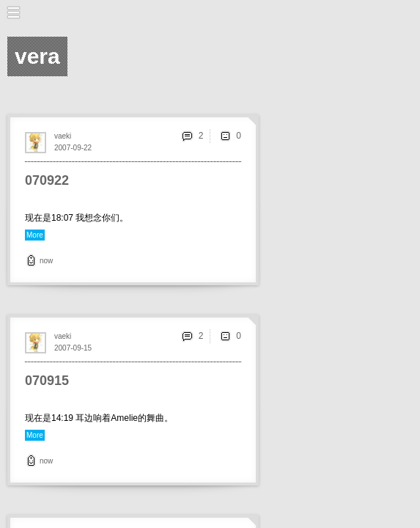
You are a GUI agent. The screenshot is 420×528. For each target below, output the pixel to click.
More (35, 235)
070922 (47, 180)
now (46, 261)
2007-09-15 (73, 348)
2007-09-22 (73, 148)
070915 (47, 381)
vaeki (63, 136)
